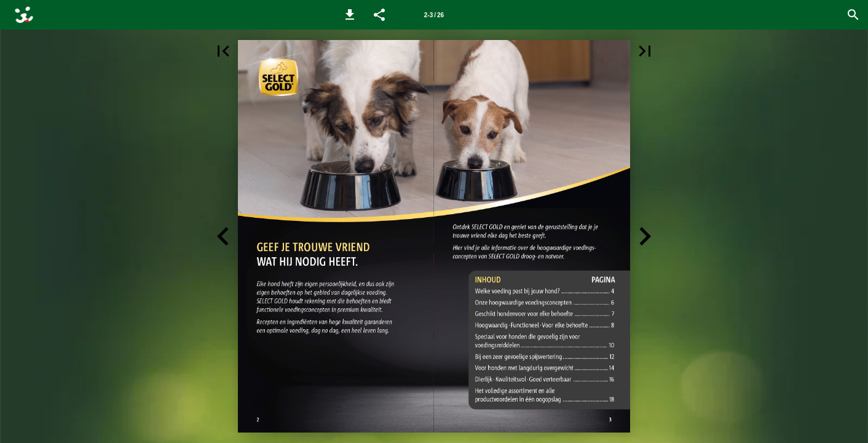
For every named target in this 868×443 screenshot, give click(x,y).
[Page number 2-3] (434, 15)
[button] (350, 15)
